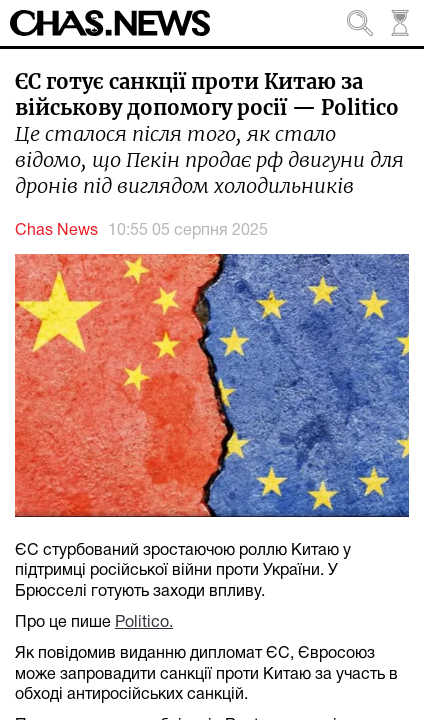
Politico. (144, 623)
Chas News (56, 231)
